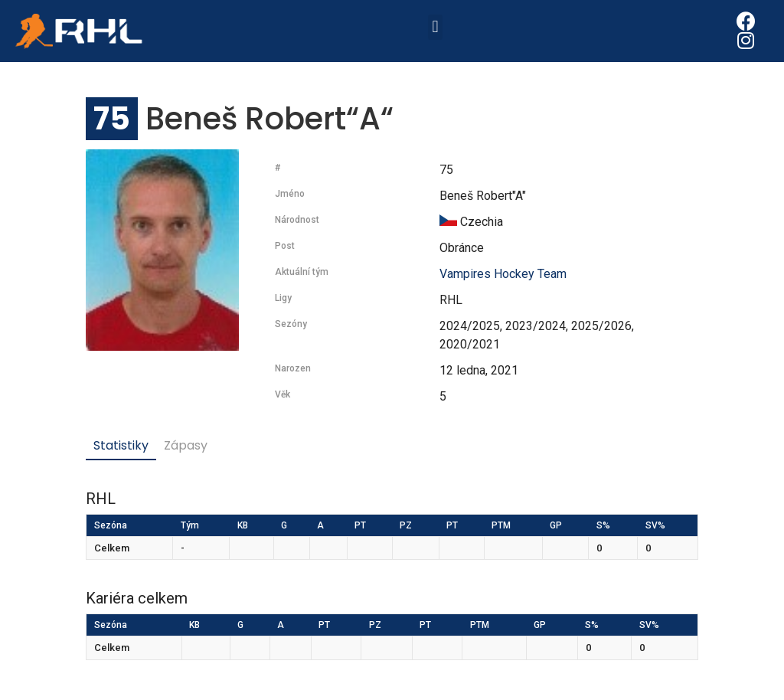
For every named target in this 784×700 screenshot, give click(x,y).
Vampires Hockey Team (503, 274)
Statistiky (121, 445)
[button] (435, 27)
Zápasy (186, 445)
